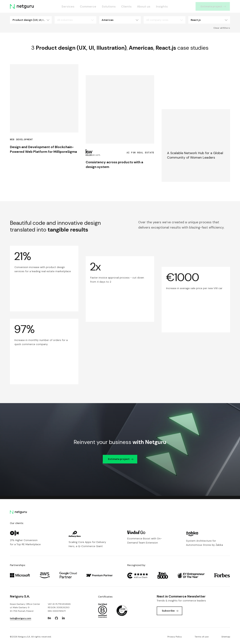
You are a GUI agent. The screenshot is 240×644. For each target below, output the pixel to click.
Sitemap (226, 637)
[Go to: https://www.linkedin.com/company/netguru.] (63, 618)
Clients (126, 6)
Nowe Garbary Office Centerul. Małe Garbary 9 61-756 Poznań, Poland (25, 608)
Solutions (109, 6)
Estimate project (214, 6)
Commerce (88, 6)
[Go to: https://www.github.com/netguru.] (56, 618)
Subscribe (170, 611)
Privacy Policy (175, 637)
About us (144, 6)
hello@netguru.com (21, 618)
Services (68, 6)
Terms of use (202, 637)
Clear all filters (222, 28)
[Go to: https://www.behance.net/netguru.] (49, 618)
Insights (162, 6)
